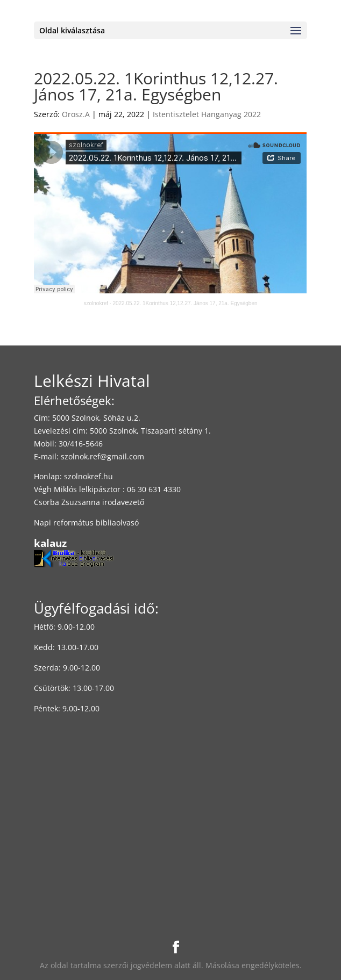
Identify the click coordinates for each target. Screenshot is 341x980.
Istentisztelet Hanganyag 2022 (207, 114)
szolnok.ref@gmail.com (102, 456)
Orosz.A (76, 114)
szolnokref (96, 303)
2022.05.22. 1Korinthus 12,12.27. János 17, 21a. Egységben (185, 303)
